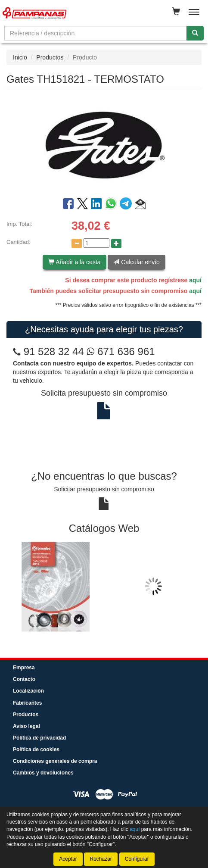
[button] (140, 205)
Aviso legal (26, 726)
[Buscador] (96, 33)
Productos (50, 57)
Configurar (137, 859)
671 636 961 (121, 351)
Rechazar (101, 859)
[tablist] (104, 586)
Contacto (24, 679)
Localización (28, 691)
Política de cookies (36, 749)
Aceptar (68, 859)
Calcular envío (136, 262)
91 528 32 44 (54, 351)
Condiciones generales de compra (55, 761)
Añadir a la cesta (74, 262)
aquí (195, 280)
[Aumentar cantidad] (116, 244)
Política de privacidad (39, 738)
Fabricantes (27, 703)
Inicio (20, 57)
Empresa (24, 668)
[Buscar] (195, 33)
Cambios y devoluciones (43, 773)
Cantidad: (19, 242)
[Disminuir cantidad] (77, 244)
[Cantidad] (96, 243)
